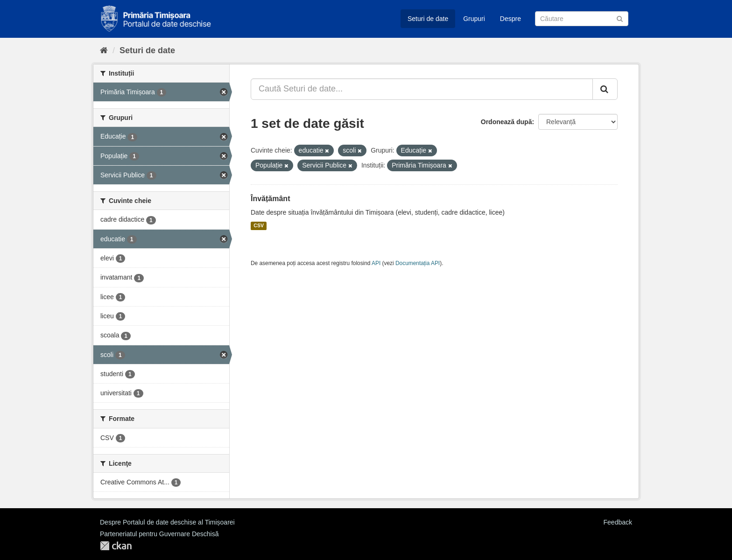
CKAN (116, 546)
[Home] (104, 50)
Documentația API (418, 263)
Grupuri (474, 19)
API (376, 263)
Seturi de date (428, 19)
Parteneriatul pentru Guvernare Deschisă (159, 534)
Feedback (618, 522)
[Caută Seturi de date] (582, 19)
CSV (259, 226)
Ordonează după (507, 122)
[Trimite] (620, 18)
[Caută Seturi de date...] (422, 89)
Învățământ (270, 199)
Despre (510, 19)
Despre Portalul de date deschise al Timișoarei (167, 522)
